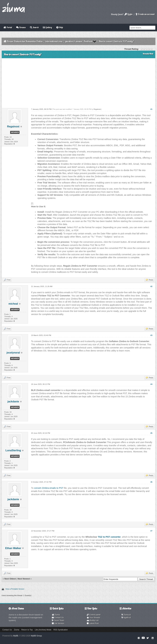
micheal (13, 304)
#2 (151, 286)
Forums (21, 27)
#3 (151, 335)
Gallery (47, 27)
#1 (151, 109)
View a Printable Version (15, 589)
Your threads (93, 618)
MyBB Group (36, 636)
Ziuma (56, 615)
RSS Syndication (61, 630)
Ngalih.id (126, 618)
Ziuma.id (126, 615)
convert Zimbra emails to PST (49, 488)
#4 (151, 384)
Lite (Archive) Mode (43, 630)
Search (34, 27)
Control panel (94, 615)
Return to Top (27, 630)
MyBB (16, 636)
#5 (151, 433)
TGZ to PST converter (109, 537)
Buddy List (93, 620)
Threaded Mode (148, 54)
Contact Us (58, 618)
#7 (151, 531)
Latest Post (93, 623)
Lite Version (58, 623)
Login (128, 14)
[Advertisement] (78, 82)
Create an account (145, 14)
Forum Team (58, 620)
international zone (54, 41)
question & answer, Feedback (79, 41)
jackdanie (13, 402)
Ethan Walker (13, 548)
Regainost (13, 127)
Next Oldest (10, 579)
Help (60, 27)
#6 (151, 482)
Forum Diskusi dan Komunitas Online (25, 41)
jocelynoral (13, 353)
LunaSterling (13, 450)
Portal (8, 27)
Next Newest (24, 579)
